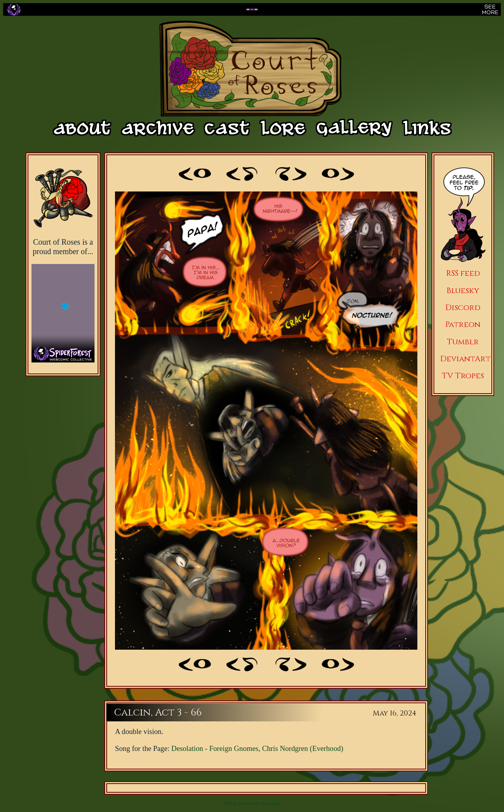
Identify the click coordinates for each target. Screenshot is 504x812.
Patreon (463, 324)
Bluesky (463, 291)
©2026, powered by (243, 803)
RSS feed (463, 273)
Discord (463, 308)
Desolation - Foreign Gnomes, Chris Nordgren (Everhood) (257, 748)
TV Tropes (463, 376)
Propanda (271, 803)
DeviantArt (465, 359)
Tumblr (463, 342)
